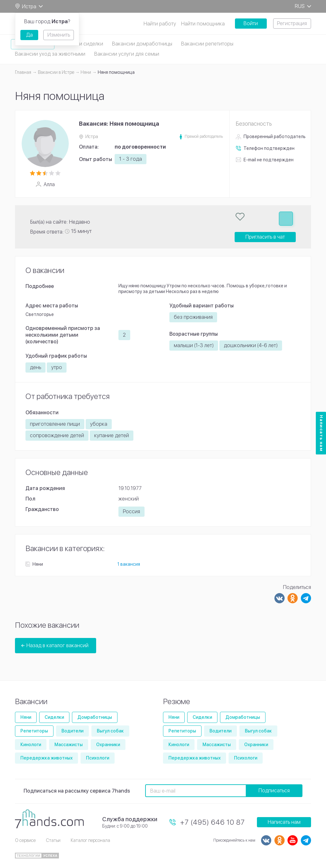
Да (29, 35)
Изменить (59, 35)
